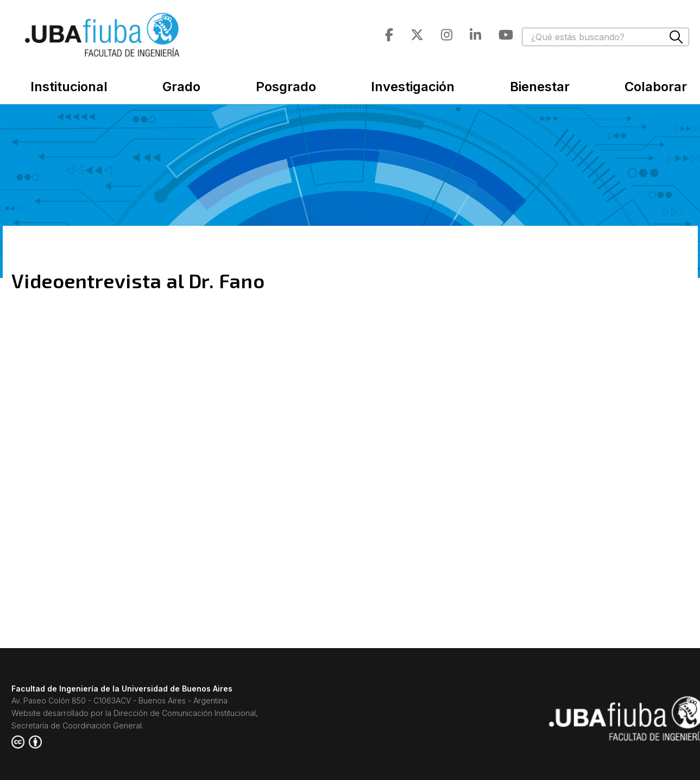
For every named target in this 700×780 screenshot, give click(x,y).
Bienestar (540, 87)
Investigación (413, 87)
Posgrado (286, 87)
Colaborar (656, 87)
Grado (181, 87)
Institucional (69, 87)
